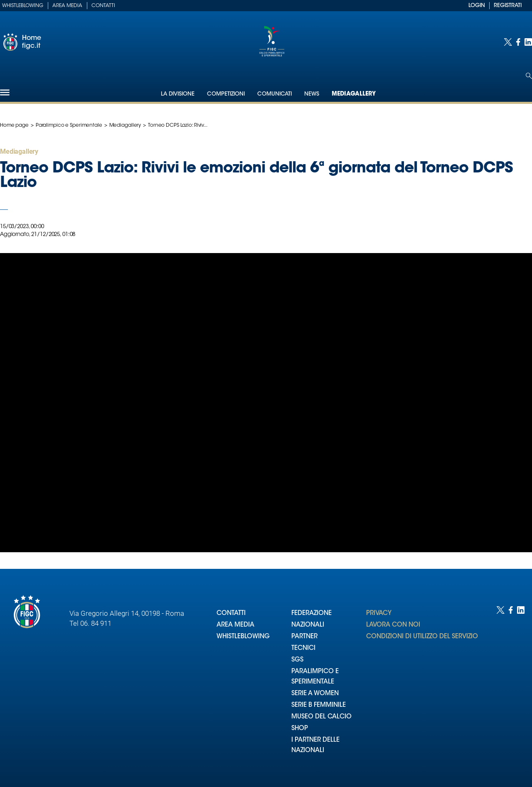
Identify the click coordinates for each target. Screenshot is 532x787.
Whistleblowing (23, 6)
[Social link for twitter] (508, 42)
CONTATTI (231, 614)
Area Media (67, 6)
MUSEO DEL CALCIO (321, 717)
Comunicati (275, 94)
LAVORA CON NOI (393, 625)
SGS (297, 660)
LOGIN (477, 6)
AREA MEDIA (235, 625)
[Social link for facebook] (518, 42)
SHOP (300, 729)
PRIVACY (379, 614)
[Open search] (529, 76)
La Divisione (178, 94)
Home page (14, 125)
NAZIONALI (308, 625)
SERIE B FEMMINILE (319, 705)
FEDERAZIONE (312, 614)
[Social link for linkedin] (528, 42)
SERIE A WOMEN (315, 694)
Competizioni (226, 94)
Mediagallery (354, 94)
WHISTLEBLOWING (243, 637)
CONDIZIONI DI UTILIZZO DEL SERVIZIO (422, 637)
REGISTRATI (508, 6)
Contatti (103, 6)
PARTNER (304, 637)
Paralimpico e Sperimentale (69, 125)
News (312, 94)
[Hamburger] (5, 92)
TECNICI (303, 648)
